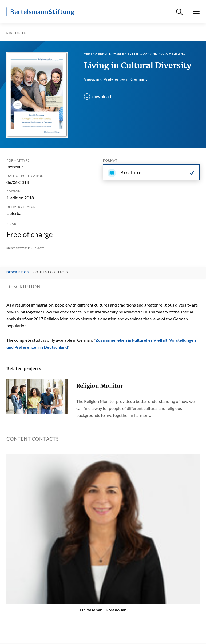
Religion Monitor (100, 386)
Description (18, 272)
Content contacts (51, 272)
